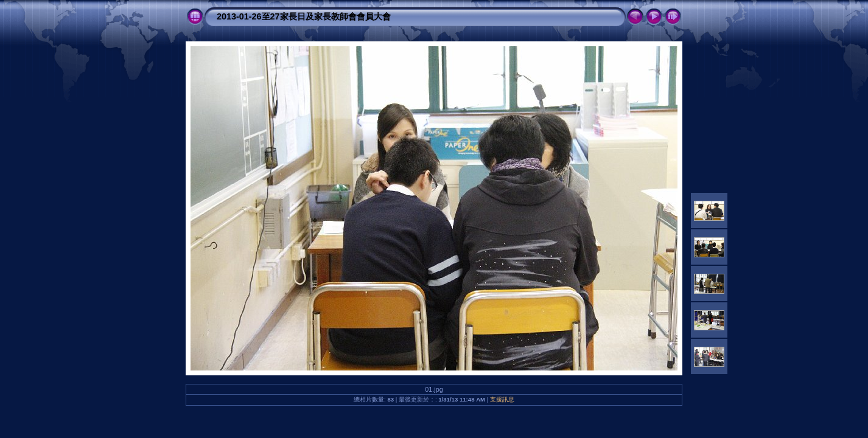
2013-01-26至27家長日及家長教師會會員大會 (304, 16)
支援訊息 (502, 399)
